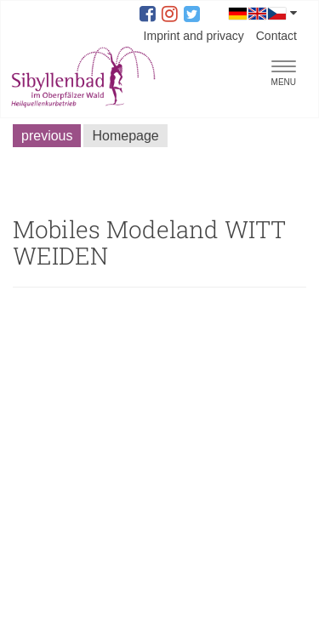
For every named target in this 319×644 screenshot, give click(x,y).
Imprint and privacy (194, 36)
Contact (276, 36)
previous (47, 136)
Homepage (125, 136)
